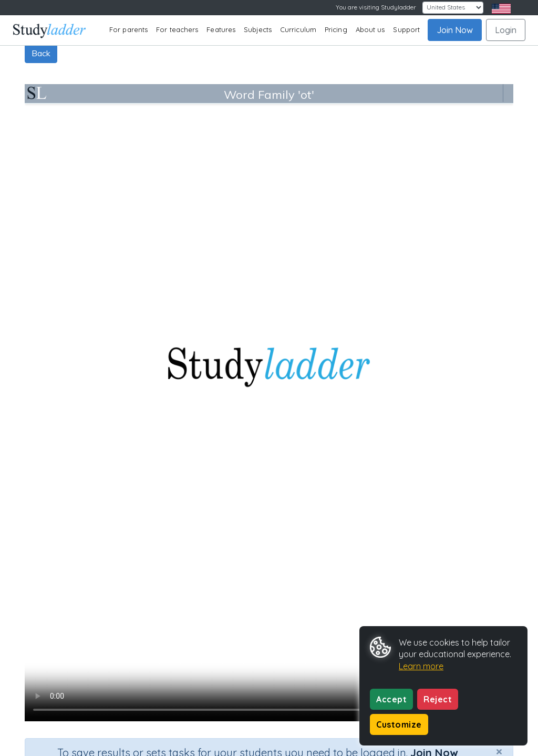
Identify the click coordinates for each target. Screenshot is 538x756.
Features (221, 29)
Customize (399, 724)
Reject (438, 699)
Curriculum (298, 29)
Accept (391, 699)
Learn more (421, 666)
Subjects (258, 29)
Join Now (455, 30)
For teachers (177, 29)
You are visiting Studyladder (376, 7)
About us (370, 29)
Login (506, 30)
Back (41, 53)
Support (406, 29)
